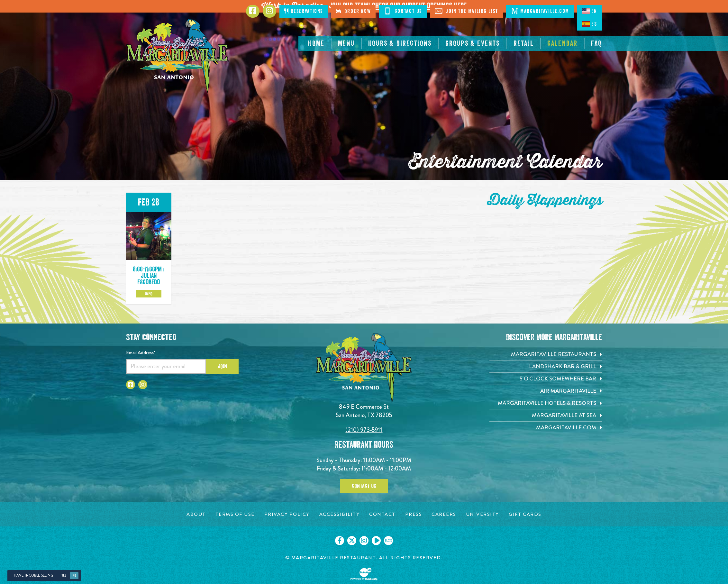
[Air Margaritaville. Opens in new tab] (546, 391)
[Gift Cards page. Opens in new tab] (525, 514)
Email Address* (141, 352)
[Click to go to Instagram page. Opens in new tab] (269, 11)
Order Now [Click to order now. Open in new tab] (353, 11)
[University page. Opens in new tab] (482, 514)
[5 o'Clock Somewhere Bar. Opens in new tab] (546, 379)
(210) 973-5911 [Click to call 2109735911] (364, 430)
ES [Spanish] (589, 24)
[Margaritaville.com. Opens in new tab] (546, 428)
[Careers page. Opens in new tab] (444, 514)
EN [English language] (590, 11)
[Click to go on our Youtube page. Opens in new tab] (376, 541)
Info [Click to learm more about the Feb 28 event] (149, 294)
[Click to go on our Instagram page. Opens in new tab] (364, 541)
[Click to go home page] (177, 56)
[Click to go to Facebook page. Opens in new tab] (253, 11)
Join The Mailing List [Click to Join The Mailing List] (466, 11)
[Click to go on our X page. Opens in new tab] (352, 541)
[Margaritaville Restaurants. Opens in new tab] (546, 354)
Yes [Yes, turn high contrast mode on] (64, 575)
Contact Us (364, 486)
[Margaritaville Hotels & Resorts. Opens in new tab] (546, 403)
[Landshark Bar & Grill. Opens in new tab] (546, 366)
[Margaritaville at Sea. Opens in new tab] (546, 415)
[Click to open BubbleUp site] (364, 574)
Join (222, 366)
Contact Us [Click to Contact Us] (403, 11)
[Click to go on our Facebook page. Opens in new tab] (340, 541)
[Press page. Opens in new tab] (414, 514)
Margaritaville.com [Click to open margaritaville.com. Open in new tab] (540, 11)
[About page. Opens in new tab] (196, 514)
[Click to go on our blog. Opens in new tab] (388, 541)
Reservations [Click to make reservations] (304, 11)
